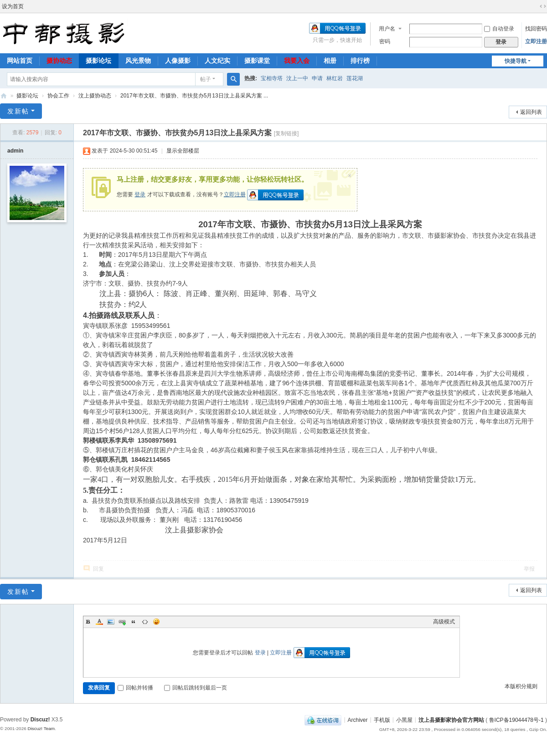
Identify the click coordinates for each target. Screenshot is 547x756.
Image (111, 622)
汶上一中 (297, 78)
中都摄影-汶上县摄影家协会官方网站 (4, 96)
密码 (385, 41)
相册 (330, 61)
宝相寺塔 (272, 78)
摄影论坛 (98, 61)
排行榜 (360, 61)
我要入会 (297, 61)
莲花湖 (355, 78)
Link (122, 622)
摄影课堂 (257, 61)
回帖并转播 (135, 688)
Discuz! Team (41, 728)
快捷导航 (516, 61)
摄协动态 (59, 61)
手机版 (382, 720)
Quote (134, 622)
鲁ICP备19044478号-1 (516, 720)
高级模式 (444, 622)
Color (99, 622)
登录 (140, 194)
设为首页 (13, 6)
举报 (529, 569)
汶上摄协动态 (95, 96)
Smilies (156, 622)
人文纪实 (217, 61)
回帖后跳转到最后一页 (196, 688)
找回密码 (536, 29)
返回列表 (531, 112)
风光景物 (138, 61)
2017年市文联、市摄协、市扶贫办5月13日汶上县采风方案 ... (194, 96)
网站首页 (20, 61)
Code (145, 622)
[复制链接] (286, 133)
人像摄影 (178, 61)
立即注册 (536, 41)
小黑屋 (404, 720)
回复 (98, 569)
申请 (317, 78)
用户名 (387, 29)
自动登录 (499, 29)
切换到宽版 (543, 6)
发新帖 (18, 111)
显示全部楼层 (183, 151)
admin (15, 151)
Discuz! (40, 720)
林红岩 (335, 78)
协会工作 (58, 96)
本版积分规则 (521, 686)
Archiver (358, 720)
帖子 (206, 79)
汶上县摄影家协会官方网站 (451, 720)
